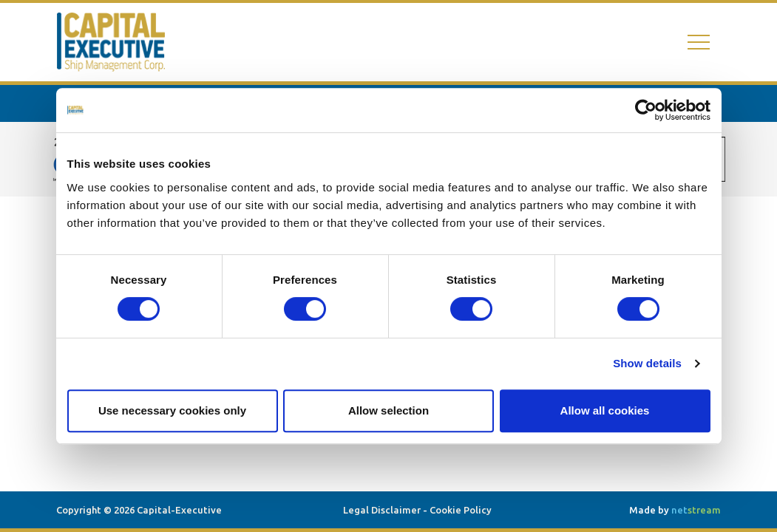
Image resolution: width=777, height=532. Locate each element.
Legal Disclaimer (382, 510)
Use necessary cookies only (172, 410)
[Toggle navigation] (699, 42)
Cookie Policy (461, 510)
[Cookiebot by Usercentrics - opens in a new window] (646, 110)
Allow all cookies (605, 410)
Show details (647, 363)
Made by (675, 510)
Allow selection (388, 410)
